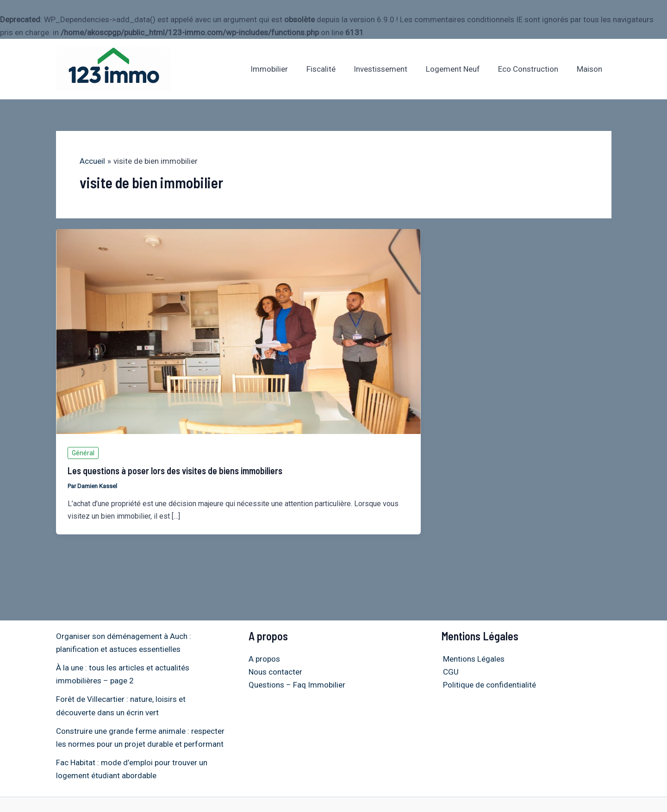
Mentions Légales (472, 659)
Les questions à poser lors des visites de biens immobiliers (175, 471)
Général (83, 453)
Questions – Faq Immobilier (297, 685)
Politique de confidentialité (488, 685)
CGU (449, 672)
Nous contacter (275, 672)
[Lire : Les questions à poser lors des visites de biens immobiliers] (239, 331)
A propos (264, 659)
